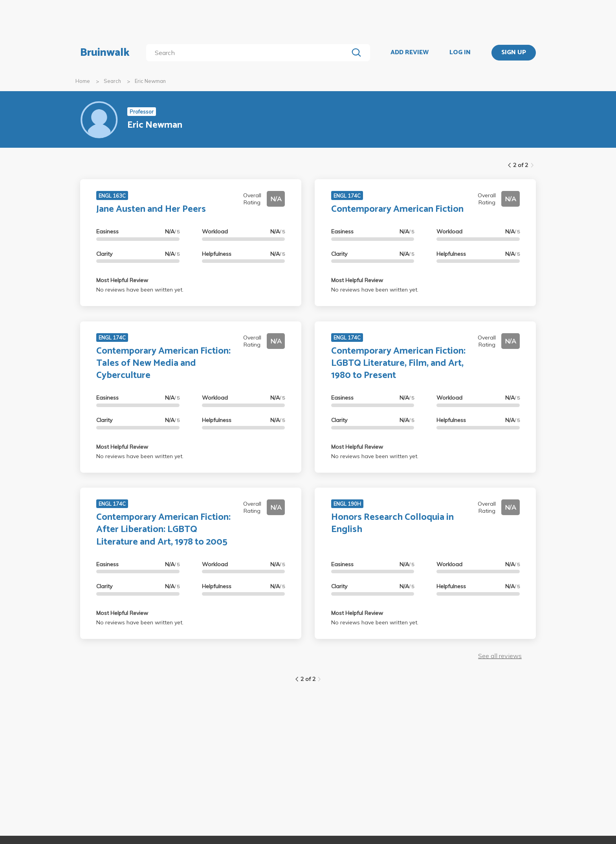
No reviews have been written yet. (140, 290)
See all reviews (500, 656)
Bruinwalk (105, 53)
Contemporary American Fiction (397, 209)
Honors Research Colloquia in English (392, 523)
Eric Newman (150, 81)
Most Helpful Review (122, 280)
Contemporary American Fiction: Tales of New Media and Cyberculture (163, 363)
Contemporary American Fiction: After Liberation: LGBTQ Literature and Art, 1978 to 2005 (163, 529)
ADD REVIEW (410, 53)
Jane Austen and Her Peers (151, 209)
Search (112, 81)
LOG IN (460, 53)
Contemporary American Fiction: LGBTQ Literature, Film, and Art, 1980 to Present (398, 363)
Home (83, 81)
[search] (249, 53)
